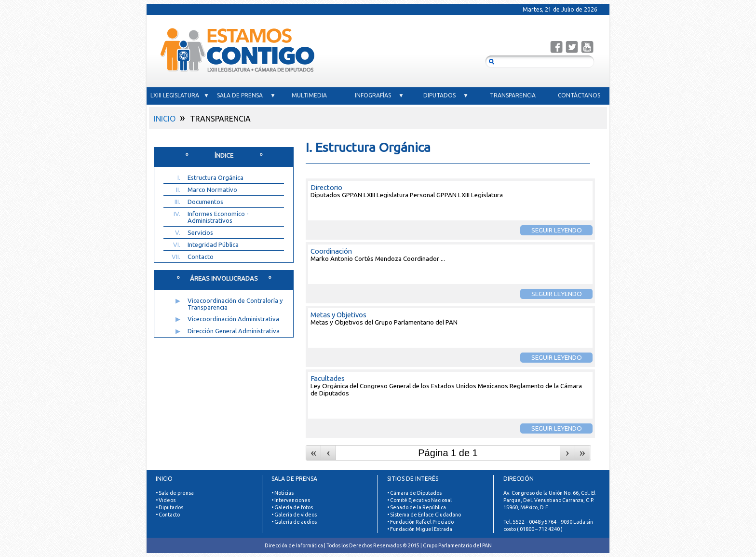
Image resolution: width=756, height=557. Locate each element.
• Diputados (169, 507)
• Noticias (283, 493)
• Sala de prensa (175, 493)
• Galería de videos (294, 515)
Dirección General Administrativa (234, 331)
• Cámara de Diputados (414, 493)
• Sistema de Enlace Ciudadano (424, 515)
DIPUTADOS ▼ (446, 95)
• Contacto (168, 515)
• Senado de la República (417, 507)
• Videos (166, 500)
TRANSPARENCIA (513, 95)
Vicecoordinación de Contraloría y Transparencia (235, 304)
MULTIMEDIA (313, 95)
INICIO (165, 119)
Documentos (205, 202)
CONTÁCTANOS (579, 95)
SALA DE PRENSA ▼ (246, 95)
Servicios (200, 232)
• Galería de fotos (292, 507)
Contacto (201, 257)
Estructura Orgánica (216, 177)
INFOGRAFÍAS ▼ (379, 95)
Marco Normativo (212, 190)
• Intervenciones (291, 500)
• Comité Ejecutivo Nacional (419, 500)
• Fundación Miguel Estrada (420, 529)
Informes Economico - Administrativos (218, 217)
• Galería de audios (294, 522)
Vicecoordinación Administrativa (233, 319)
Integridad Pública (213, 245)
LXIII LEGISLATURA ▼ (180, 95)
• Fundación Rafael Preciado (420, 522)
